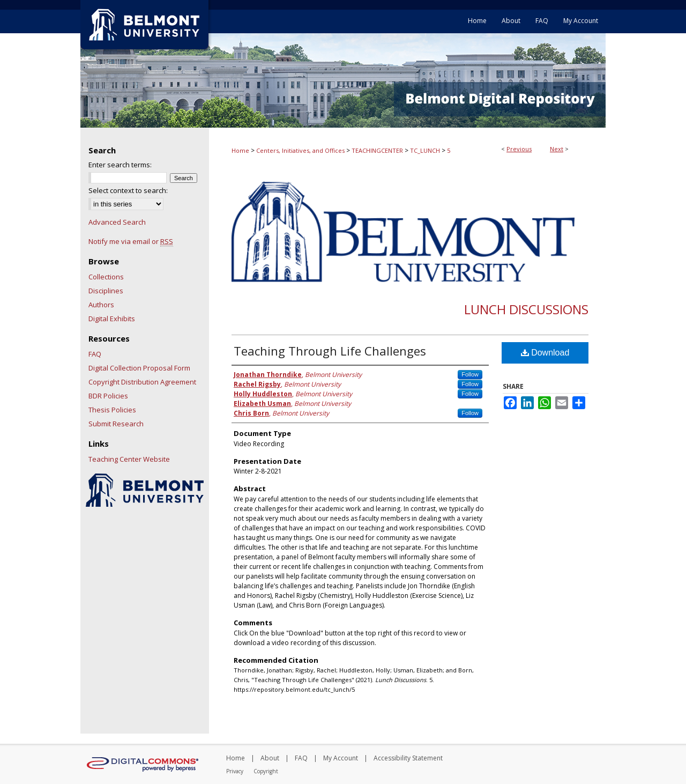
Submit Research (116, 424)
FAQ (95, 354)
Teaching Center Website (129, 459)
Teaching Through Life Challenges (330, 351)
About (270, 758)
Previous (519, 149)
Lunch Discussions (526, 309)
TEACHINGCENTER (377, 150)
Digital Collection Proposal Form (139, 368)
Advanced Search (117, 222)
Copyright (266, 771)
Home (240, 150)
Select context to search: (128, 190)
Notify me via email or (131, 241)
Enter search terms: (120, 165)
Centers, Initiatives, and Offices (300, 150)
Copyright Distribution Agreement (142, 382)
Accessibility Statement (408, 758)
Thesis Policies (112, 410)
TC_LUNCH (425, 150)
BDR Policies (108, 396)
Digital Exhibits (112, 319)
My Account (341, 758)
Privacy (235, 771)
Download (545, 353)
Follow (470, 374)
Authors (101, 305)
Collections (106, 277)
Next (557, 149)
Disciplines (106, 291)
